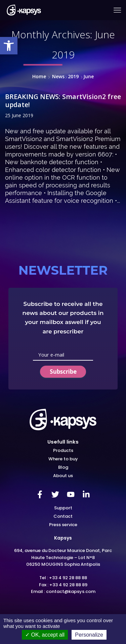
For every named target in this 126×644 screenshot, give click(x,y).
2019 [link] (73, 76)
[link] (9, 46)
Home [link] (39, 76)
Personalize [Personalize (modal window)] (89, 635)
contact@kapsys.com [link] (71, 591)
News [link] (58, 76)
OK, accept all (45, 635)
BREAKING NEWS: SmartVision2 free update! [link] (63, 100)
